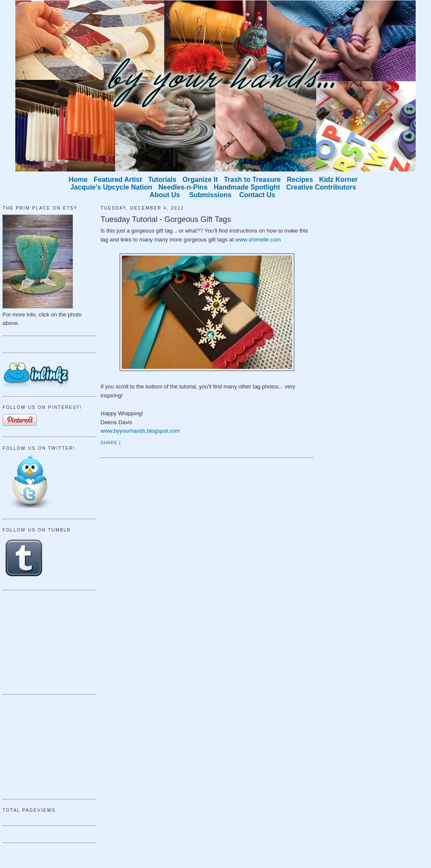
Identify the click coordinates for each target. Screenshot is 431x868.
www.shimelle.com (258, 240)
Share (109, 443)
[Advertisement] (45, 641)
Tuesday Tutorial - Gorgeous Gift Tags (166, 219)
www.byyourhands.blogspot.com (140, 431)
